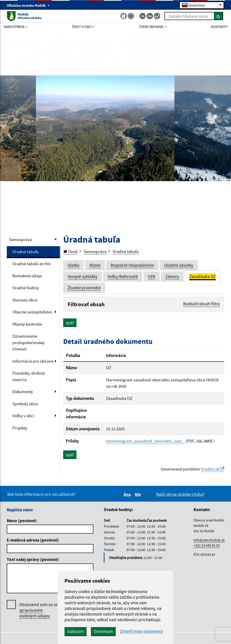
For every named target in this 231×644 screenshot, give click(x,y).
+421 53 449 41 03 (207, 545)
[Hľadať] (218, 16)
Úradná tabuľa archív (32, 264)
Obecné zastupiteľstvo (32, 312)
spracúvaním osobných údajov (35, 613)
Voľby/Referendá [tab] (123, 276)
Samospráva (20, 239)
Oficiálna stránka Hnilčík (28, 5)
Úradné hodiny (26, 288)
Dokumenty (23, 391)
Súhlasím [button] (76, 631)
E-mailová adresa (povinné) (33, 540)
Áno (128, 494)
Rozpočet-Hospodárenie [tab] (132, 265)
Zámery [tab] (172, 276)
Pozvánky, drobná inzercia (29, 376)
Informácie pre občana (33, 361)
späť (70, 323)
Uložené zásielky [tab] (179, 265)
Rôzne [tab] (95, 265)
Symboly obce (25, 404)
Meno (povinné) (22, 521)
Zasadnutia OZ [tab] (202, 276)
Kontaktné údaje (27, 276)
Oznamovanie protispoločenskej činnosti (28, 342)
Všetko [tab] (74, 265)
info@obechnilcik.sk (209, 540)
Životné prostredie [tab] (84, 288)
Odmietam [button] (103, 631)
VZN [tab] (152, 276)
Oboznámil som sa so (38, 610)
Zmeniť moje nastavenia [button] (142, 631)
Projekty (20, 428)
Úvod (70, 251)
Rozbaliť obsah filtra (201, 304)
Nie (139, 494)
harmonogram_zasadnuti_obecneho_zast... (145, 441)
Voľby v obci (23, 416)
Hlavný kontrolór (27, 324)
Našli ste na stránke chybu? (180, 494)
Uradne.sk (213, 469)
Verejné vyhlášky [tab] (83, 276)
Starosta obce (25, 300)
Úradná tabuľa (25, 252)
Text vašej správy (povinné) (33, 559)
